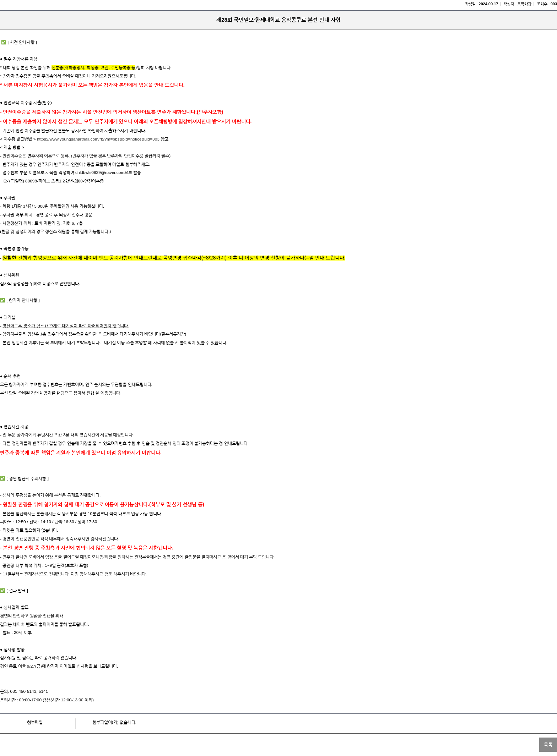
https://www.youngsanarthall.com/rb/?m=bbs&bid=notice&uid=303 (98, 139)
